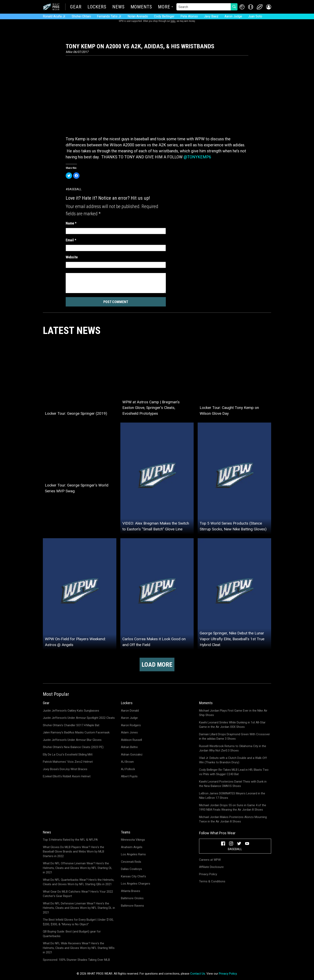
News (118, 7)
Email (71, 240)
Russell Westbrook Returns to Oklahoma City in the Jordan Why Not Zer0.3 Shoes (233, 748)
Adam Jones (129, 732)
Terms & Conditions (212, 881)
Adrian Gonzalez (132, 754)
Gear (76, 7)
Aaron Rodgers (131, 725)
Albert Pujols (129, 776)
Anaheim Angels (132, 847)
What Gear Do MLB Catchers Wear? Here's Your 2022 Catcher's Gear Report (78, 894)
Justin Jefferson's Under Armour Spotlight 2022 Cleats (79, 718)
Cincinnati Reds (131, 862)
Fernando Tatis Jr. (109, 16)
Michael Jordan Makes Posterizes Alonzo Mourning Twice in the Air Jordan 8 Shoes (233, 819)
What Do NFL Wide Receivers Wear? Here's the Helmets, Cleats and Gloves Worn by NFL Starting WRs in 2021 (79, 948)
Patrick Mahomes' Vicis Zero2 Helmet (68, 762)
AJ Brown (127, 762)
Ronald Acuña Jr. (54, 16)
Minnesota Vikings (133, 840)
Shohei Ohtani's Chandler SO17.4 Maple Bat (71, 725)
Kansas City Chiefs (133, 876)
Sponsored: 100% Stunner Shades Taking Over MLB (76, 960)
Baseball (75, 189)
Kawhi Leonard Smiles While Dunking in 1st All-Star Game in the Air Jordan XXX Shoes (232, 725)
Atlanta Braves (131, 891)
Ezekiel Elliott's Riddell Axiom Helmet (67, 776)
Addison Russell (131, 740)
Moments (141, 7)
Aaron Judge (233, 16)
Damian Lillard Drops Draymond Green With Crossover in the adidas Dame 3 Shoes (234, 737)
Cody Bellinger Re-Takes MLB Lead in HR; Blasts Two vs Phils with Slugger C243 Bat (234, 772)
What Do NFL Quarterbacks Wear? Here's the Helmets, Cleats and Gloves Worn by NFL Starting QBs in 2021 (78, 882)
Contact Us (198, 974)
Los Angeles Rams (133, 854)
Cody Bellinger (164, 16)
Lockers (97, 7)
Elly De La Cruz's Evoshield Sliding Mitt (68, 754)
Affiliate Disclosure (211, 867)
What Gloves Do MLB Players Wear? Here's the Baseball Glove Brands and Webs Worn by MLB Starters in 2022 (73, 852)
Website (72, 257)
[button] (269, 7)
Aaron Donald (130, 711)
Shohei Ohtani (81, 16)
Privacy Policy (208, 874)
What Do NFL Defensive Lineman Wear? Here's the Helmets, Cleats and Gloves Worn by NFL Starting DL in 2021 (79, 908)
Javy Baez (211, 16)
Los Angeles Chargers (136, 884)
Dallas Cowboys (131, 869)
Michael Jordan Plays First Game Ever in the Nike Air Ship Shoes (233, 713)
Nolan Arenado (138, 16)
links (173, 21)
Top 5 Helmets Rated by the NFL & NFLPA (70, 840)
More (164, 7)
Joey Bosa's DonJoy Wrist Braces (65, 769)
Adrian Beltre (129, 747)
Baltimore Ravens (132, 906)
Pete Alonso (189, 16)
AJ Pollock (128, 769)
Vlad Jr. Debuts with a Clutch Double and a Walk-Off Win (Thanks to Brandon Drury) (233, 760)
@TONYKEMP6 (197, 157)
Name (71, 223)
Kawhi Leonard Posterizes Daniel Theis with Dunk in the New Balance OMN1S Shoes (233, 784)
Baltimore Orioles (132, 898)
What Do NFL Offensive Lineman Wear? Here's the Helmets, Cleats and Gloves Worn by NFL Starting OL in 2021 (77, 868)
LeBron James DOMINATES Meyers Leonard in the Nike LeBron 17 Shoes (232, 796)
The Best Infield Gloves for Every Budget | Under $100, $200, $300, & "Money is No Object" (78, 922)
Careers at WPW (210, 860)
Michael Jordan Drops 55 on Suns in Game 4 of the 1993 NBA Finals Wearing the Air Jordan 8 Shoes (233, 808)
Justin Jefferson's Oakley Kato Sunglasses (71, 711)
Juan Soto (255, 16)
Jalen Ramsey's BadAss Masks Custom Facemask (76, 732)
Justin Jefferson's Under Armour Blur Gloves (72, 740)
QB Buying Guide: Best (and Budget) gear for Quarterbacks (72, 934)
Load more (157, 664)
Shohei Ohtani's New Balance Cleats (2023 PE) (73, 747)
